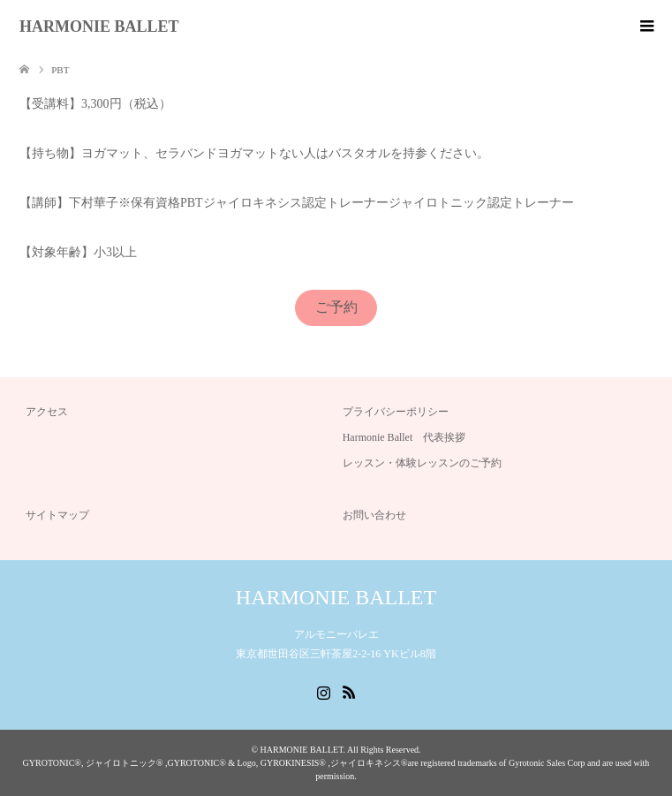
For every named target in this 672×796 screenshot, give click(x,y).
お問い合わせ (374, 515)
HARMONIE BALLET (99, 27)
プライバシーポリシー (396, 412)
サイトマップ (57, 515)
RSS (349, 691)
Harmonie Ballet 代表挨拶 (404, 437)
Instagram (323, 691)
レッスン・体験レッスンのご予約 (422, 463)
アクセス (47, 412)
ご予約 (336, 307)
